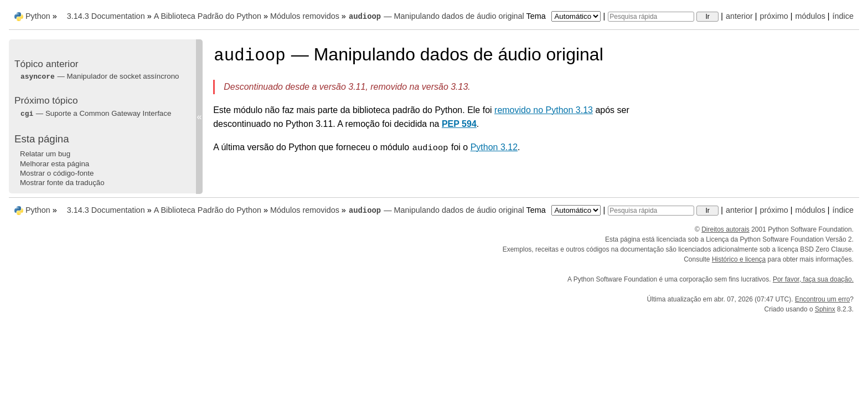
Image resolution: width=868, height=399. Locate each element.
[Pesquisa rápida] (651, 17)
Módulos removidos (305, 16)
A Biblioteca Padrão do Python (208, 16)
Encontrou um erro (822, 299)
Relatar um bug (45, 154)
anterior (739, 16)
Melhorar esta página (55, 164)
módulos (810, 16)
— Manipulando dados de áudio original (436, 16)
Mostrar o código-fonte (57, 173)
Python (38, 16)
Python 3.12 (494, 147)
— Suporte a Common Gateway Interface (95, 113)
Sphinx (825, 309)
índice (843, 16)
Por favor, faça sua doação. (813, 279)
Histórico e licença (739, 259)
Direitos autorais (725, 229)
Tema (565, 16)
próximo (774, 16)
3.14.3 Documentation (106, 16)
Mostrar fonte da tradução (62, 183)
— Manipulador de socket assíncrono (99, 76)
